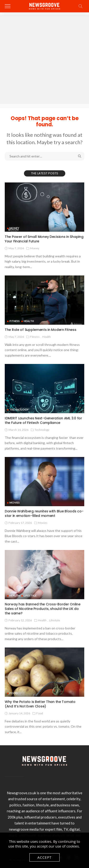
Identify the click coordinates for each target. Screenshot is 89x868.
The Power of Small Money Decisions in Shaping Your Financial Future (44, 239)
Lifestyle (30, 596)
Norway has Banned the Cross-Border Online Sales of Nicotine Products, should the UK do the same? (43, 609)
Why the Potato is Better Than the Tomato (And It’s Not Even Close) (40, 704)
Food (14, 693)
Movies (15, 503)
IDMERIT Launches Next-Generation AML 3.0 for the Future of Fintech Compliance (43, 420)
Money (14, 228)
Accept (44, 857)
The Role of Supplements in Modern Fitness (41, 330)
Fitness (15, 321)
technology (19, 409)
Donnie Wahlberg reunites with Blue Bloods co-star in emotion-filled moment (44, 513)
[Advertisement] (44, 59)
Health (29, 321)
